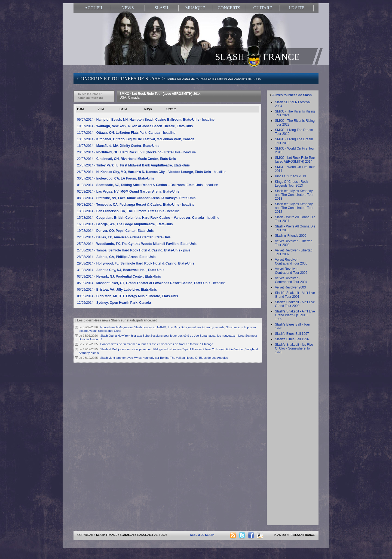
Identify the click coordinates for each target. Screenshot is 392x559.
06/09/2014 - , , (117, 290)
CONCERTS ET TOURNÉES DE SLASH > (169, 79)
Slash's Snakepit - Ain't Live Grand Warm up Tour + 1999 (295, 315)
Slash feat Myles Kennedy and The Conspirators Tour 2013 (294, 195)
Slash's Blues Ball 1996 (292, 339)
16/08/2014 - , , (125, 224)
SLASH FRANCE (257, 56)
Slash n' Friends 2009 (291, 236)
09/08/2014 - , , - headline (136, 205)
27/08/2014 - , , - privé (134, 250)
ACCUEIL (94, 8)
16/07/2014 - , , (118, 146)
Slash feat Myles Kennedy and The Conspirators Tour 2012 (294, 208)
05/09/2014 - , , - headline (151, 283)
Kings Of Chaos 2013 (290, 176)
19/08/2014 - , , (115, 231)
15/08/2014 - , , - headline (148, 218)
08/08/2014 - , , (136, 198)
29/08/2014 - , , (136, 263)
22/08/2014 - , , (124, 237)
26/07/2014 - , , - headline (152, 172)
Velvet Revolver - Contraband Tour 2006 (291, 262)
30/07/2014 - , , (116, 178)
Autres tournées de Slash (292, 95)
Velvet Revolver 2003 (290, 287)
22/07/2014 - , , (126, 159)
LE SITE (296, 8)
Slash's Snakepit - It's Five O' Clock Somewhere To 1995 (294, 348)
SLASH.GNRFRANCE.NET (137, 535)
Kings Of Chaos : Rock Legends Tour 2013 (291, 184)
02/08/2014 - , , (128, 192)
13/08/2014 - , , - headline (128, 211)
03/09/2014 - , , (119, 277)
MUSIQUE (195, 8)
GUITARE (263, 8)
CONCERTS (229, 8)
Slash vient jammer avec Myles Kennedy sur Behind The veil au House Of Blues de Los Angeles (164, 358)
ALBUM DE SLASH (202, 535)
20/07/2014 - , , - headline (136, 152)
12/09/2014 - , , (114, 303)
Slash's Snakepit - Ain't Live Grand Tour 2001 (295, 295)
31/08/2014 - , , (121, 270)
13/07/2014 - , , (136, 139)
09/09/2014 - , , (128, 296)
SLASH (162, 8)
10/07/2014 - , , (135, 126)
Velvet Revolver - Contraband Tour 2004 (291, 280)
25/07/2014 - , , (133, 165)
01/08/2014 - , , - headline (148, 185)
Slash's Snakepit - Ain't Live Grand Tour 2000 (295, 304)
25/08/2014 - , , (137, 244)
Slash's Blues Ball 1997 (292, 334)
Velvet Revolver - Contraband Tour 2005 (291, 271)
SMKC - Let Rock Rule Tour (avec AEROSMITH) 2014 (160, 96)
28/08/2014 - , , (116, 257)
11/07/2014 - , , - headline (126, 133)
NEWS (128, 8)
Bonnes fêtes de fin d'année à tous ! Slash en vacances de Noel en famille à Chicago (157, 344)
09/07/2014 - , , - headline (146, 120)
